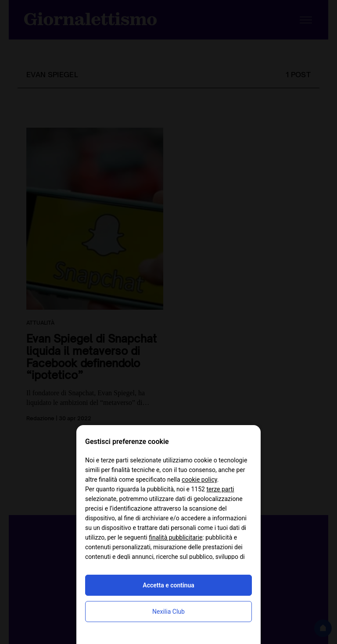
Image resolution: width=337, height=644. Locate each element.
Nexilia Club (168, 612)
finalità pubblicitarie (176, 537)
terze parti (220, 489)
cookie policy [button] (199, 479)
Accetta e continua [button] (168, 585)
